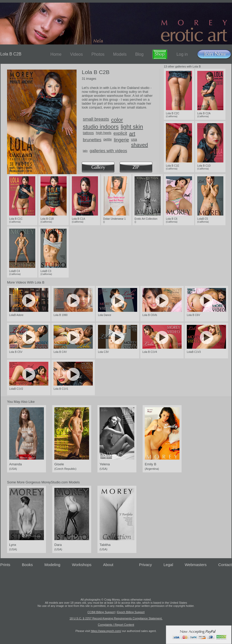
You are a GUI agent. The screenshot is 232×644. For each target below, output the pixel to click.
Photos (98, 54)
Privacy (145, 565)
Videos (76, 54)
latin (85, 151)
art (132, 134)
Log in (182, 54)
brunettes (92, 140)
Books (27, 565)
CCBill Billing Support (101, 612)
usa (134, 139)
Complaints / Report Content (116, 625)
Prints (5, 565)
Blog (139, 54)
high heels (104, 133)
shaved (140, 145)
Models (120, 54)
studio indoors (101, 127)
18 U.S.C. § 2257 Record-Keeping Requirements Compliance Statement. (116, 618)
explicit (120, 133)
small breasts (96, 119)
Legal (168, 565)
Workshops (82, 565)
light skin (132, 127)
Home (56, 54)
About (108, 565)
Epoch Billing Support (131, 612)
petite (108, 139)
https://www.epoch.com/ (106, 631)
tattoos (88, 133)
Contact (225, 565)
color (117, 120)
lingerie (121, 140)
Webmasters (196, 565)
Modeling (52, 565)
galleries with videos (108, 151)
